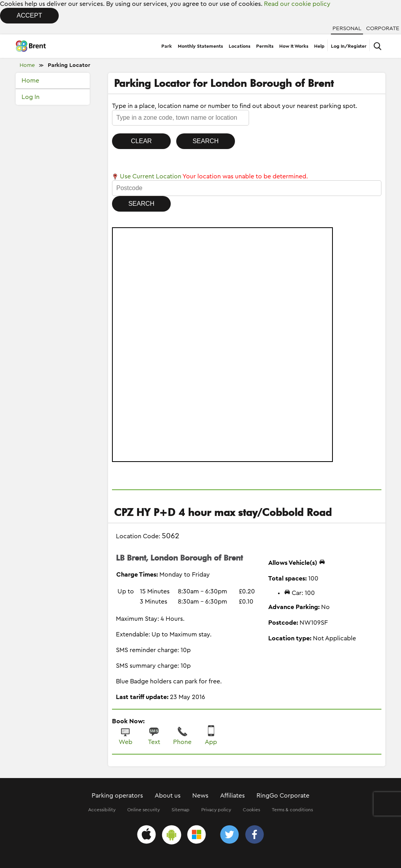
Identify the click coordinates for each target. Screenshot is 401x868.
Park (167, 46)
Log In (31, 97)
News (200, 796)
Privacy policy (216, 810)
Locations (239, 46)
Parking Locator (69, 65)
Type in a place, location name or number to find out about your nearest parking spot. (235, 106)
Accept (30, 15)
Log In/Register (349, 46)
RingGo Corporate (283, 796)
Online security (144, 810)
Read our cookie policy (297, 4)
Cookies (251, 810)
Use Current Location (147, 176)
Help (319, 46)
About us (168, 796)
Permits (265, 46)
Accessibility (102, 810)
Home (27, 65)
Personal (347, 29)
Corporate (383, 29)
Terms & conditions (292, 810)
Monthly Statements (200, 46)
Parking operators (117, 796)
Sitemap (181, 810)
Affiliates (232, 796)
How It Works (294, 46)
